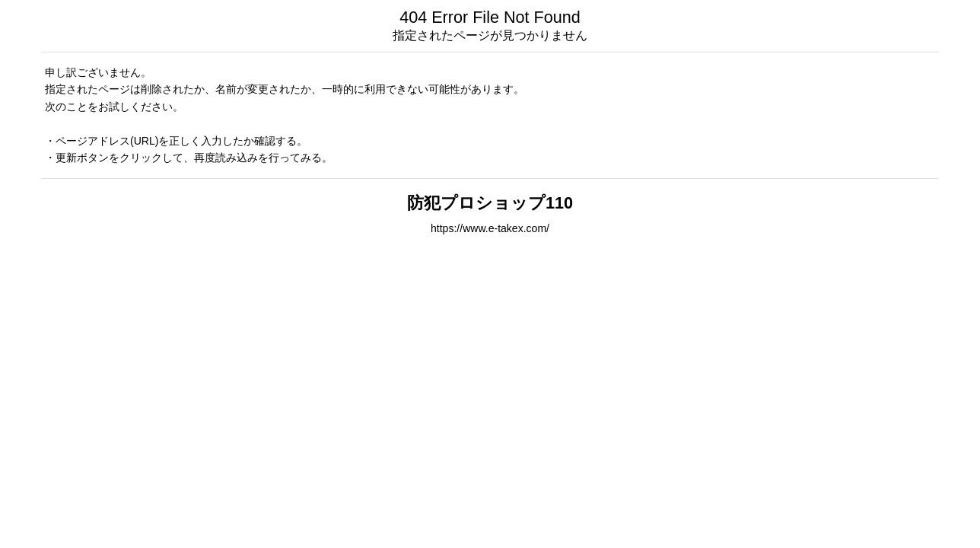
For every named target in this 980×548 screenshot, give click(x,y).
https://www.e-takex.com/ (490, 228)
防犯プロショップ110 (490, 203)
